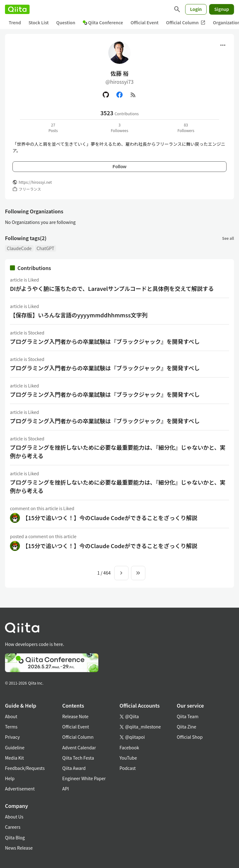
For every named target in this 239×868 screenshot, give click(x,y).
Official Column (186, 23)
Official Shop (190, 737)
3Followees (119, 128)
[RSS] (133, 95)
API (66, 789)
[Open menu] (223, 45)
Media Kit (14, 758)
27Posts (53, 128)
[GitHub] (106, 95)
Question (66, 22)
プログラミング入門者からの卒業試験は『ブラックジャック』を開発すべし (105, 341)
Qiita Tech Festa (78, 758)
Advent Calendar (79, 747)
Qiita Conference (103, 22)
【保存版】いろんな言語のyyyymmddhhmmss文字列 (79, 315)
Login (196, 9)
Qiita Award (74, 768)
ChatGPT (46, 248)
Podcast (128, 768)
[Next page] (121, 573)
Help (10, 778)
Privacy (12, 737)
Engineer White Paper (84, 778)
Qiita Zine (187, 727)
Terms (11, 727)
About (11, 716)
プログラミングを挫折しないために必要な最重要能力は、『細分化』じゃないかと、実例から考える (118, 451)
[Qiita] (17, 9)
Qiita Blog (15, 837)
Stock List (38, 22)
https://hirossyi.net (35, 182)
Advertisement (20, 789)
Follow (119, 167)
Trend (15, 22)
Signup (222, 9)
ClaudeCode (19, 248)
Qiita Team (188, 716)
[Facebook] (119, 95)
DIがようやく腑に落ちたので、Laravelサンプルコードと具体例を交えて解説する (112, 288)
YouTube (128, 758)
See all (228, 238)
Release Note (75, 716)
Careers (13, 827)
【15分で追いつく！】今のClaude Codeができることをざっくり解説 (110, 518)
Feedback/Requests (25, 768)
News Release (19, 848)
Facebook (129, 747)
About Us (14, 817)
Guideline (15, 747)
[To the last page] (138, 573)
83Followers (186, 128)
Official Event (144, 22)
